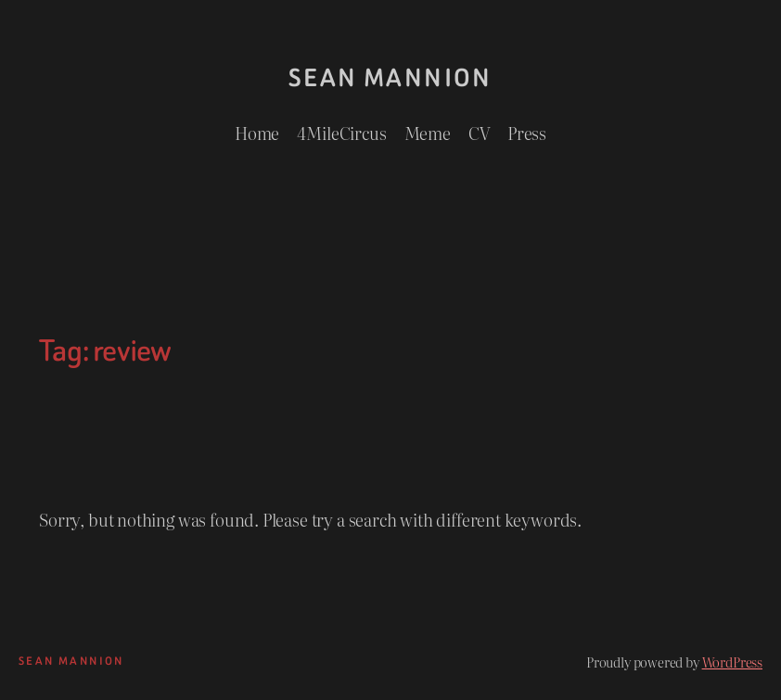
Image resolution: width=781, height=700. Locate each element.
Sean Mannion (390, 78)
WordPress (732, 662)
